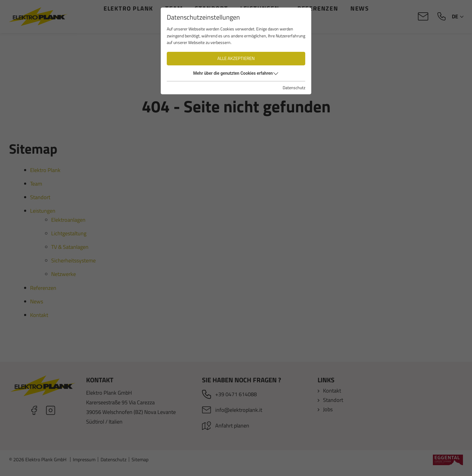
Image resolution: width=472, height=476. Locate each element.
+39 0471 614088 (236, 394)
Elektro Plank (128, 8)
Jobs (328, 409)
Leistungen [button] (260, 8)
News (360, 8)
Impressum (84, 466)
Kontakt (236, 25)
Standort (212, 8)
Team (174, 8)
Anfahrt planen (232, 426)
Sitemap (140, 466)
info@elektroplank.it (239, 410)
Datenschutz (113, 466)
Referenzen (318, 8)
